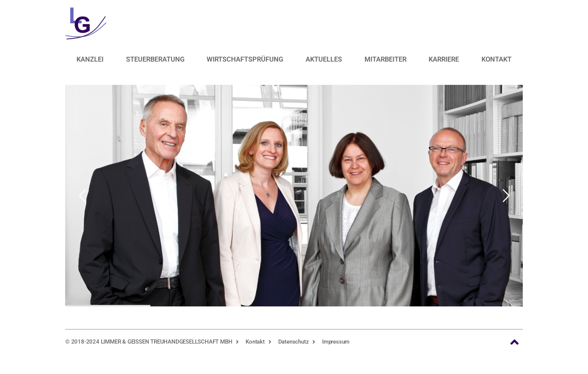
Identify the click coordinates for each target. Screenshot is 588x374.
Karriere (444, 59)
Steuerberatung (155, 59)
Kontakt (496, 59)
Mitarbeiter (385, 59)
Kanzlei (90, 59)
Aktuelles (324, 59)
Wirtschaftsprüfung (245, 59)
